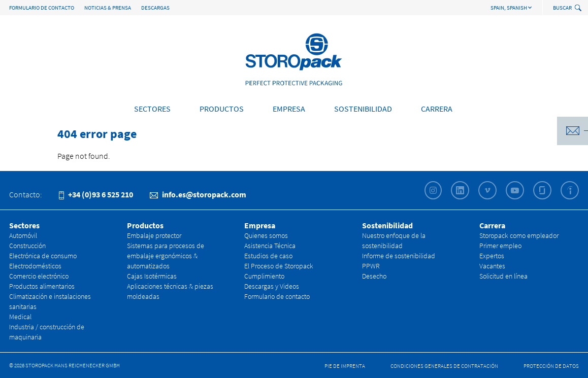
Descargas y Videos (272, 286)
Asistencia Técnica (270, 246)
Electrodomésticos (35, 266)
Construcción (27, 246)
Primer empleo (500, 246)
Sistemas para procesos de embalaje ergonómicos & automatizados (166, 256)
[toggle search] (579, 8)
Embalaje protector (154, 235)
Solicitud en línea (503, 276)
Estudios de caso (268, 256)
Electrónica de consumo (43, 256)
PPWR (371, 266)
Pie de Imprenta (345, 366)
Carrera (437, 109)
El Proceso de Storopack (279, 266)
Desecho (374, 276)
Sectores (152, 109)
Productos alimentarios (42, 286)
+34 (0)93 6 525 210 (96, 194)
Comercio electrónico (39, 276)
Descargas (155, 8)
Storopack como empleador (519, 235)
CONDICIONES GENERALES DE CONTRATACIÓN (444, 366)
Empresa (289, 109)
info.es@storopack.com (198, 194)
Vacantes (492, 266)
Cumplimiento (264, 276)
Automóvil (23, 235)
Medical (20, 317)
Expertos (492, 256)
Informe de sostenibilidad (399, 256)
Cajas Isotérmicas (152, 276)
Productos (222, 109)
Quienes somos (266, 235)
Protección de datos (551, 366)
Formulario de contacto (42, 8)
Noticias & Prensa (108, 8)
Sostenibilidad (363, 109)
